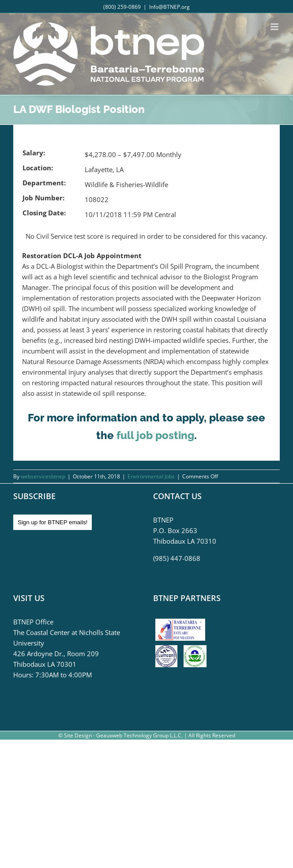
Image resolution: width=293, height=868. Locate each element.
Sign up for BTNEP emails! (53, 522)
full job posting (155, 435)
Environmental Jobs (151, 476)
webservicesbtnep (43, 476)
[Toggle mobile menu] (275, 27)
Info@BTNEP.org (169, 7)
